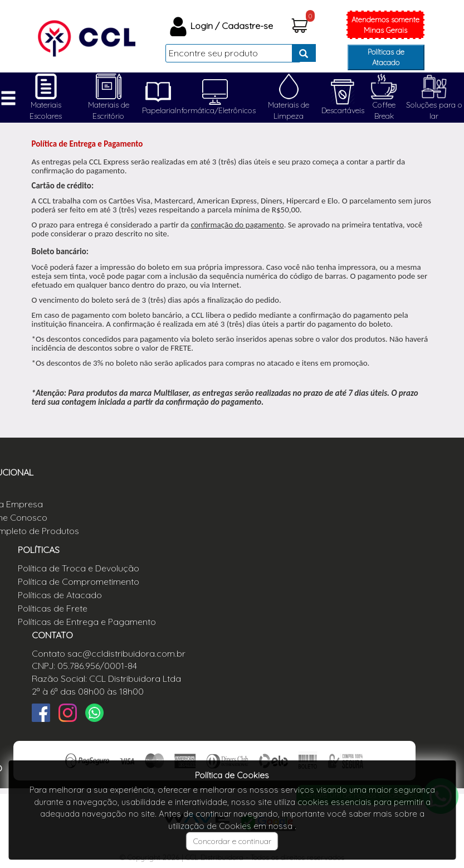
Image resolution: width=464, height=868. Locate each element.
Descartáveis (343, 110)
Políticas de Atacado (386, 57)
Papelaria (158, 110)
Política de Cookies (232, 775)
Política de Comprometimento (79, 581)
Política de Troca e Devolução (79, 568)
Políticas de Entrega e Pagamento (87, 622)
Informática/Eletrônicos (215, 110)
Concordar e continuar (232, 841)
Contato (48, 653)
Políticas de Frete (53, 608)
